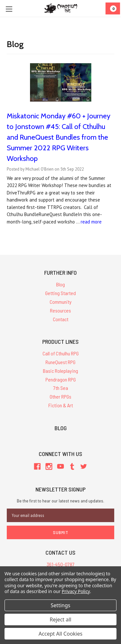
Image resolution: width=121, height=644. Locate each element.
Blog (60, 284)
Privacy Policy (76, 591)
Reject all (60, 619)
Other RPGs (60, 396)
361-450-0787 (61, 564)
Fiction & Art (61, 405)
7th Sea (61, 388)
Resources (60, 310)
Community (61, 302)
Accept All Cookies (61, 634)
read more (91, 222)
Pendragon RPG (61, 379)
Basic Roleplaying (60, 371)
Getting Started (60, 293)
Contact (61, 319)
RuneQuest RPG (60, 362)
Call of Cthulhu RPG (61, 353)
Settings (60, 605)
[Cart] (113, 9)
